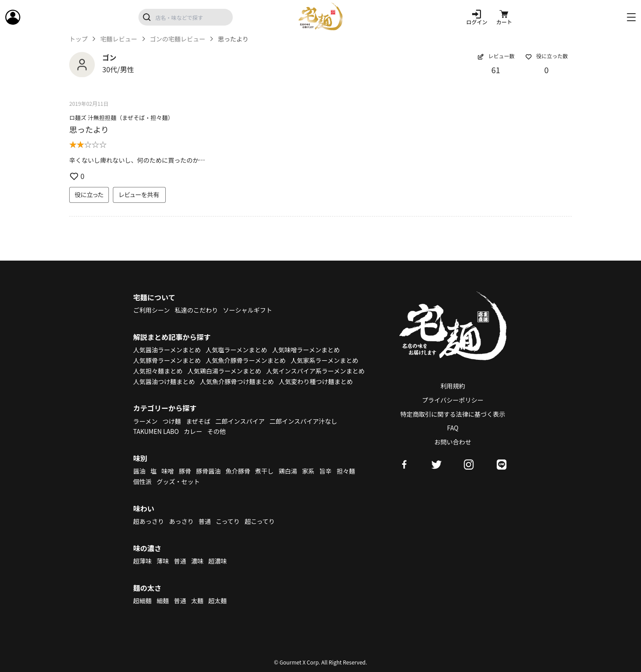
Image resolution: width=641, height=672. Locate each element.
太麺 (197, 601)
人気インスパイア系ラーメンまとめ (315, 371)
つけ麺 (172, 421)
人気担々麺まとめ (158, 371)
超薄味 (142, 561)
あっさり (181, 521)
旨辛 (325, 471)
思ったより (89, 129)
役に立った (89, 194)
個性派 (142, 482)
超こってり (260, 521)
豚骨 (185, 471)
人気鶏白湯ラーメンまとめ (224, 371)
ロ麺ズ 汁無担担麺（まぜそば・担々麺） (121, 118)
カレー (193, 431)
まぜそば (198, 421)
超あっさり (149, 521)
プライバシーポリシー (453, 400)
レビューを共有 (139, 194)
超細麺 (142, 601)
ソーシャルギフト (248, 310)
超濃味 (218, 561)
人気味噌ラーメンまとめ (306, 350)
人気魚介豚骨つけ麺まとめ (237, 381)
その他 (216, 431)
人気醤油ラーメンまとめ (167, 350)
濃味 (197, 561)
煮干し (265, 471)
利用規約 (453, 386)
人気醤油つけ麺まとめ (164, 381)
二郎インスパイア (240, 421)
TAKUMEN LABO (156, 431)
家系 (308, 471)
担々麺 (346, 471)
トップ (78, 39)
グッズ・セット (178, 482)
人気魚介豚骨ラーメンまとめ (246, 360)
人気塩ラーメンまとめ (237, 350)
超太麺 (218, 601)
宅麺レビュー (119, 39)
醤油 (139, 471)
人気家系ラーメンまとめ (324, 360)
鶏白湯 (288, 471)
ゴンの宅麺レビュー (178, 39)
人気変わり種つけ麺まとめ (316, 381)
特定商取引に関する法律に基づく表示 (453, 414)
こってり (227, 521)
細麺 (163, 601)
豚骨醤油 (209, 471)
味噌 (168, 471)
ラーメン (145, 421)
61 (496, 70)
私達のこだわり (196, 310)
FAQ (453, 428)
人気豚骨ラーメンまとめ (167, 360)
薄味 (163, 561)
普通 (205, 521)
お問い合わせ (453, 442)
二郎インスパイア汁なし (303, 421)
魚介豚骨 (238, 471)
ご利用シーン (151, 310)
